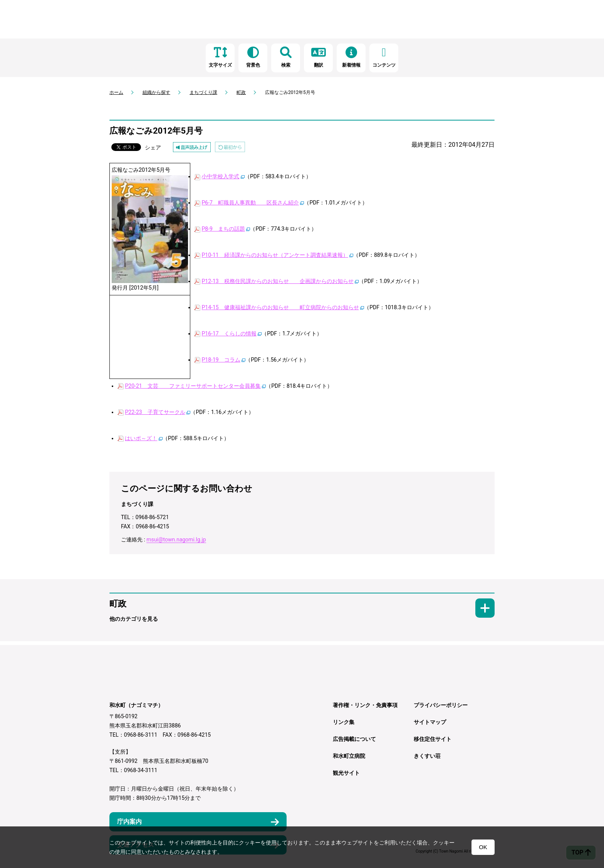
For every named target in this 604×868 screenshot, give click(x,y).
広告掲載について (354, 739)
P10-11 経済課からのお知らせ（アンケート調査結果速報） (275, 255)
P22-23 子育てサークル (155, 412)
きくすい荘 (427, 756)
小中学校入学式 (220, 176)
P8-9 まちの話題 (223, 229)
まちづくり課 (203, 92)
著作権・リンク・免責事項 (365, 705)
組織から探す (156, 92)
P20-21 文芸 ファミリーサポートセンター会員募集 (193, 386)
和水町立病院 (349, 756)
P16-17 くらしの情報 (229, 333)
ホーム (116, 92)
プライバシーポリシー (441, 705)
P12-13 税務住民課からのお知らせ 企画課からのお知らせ (277, 281)
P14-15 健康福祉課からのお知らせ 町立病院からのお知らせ (280, 307)
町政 (241, 92)
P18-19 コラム (221, 360)
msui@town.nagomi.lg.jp (176, 540)
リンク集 (344, 722)
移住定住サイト (433, 739)
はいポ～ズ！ (141, 438)
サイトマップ (430, 722)
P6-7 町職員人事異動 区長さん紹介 (250, 203)
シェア (153, 147)
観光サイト (346, 773)
